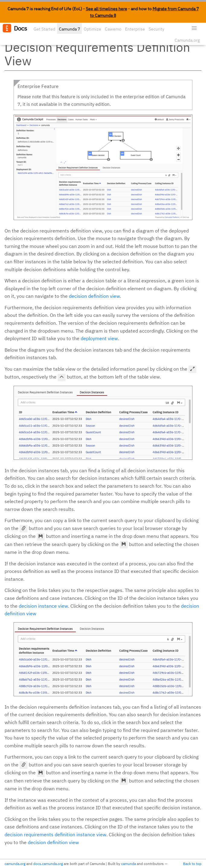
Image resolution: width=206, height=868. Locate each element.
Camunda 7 (69, 29)
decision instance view (43, 606)
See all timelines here (106, 9)
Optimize (92, 29)
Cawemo (113, 29)
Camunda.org (187, 40)
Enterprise (135, 29)
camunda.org (15, 864)
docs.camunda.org (48, 864)
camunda (129, 864)
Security (156, 29)
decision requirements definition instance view (55, 834)
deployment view (99, 338)
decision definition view (94, 296)
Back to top (192, 864)
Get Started (44, 29)
